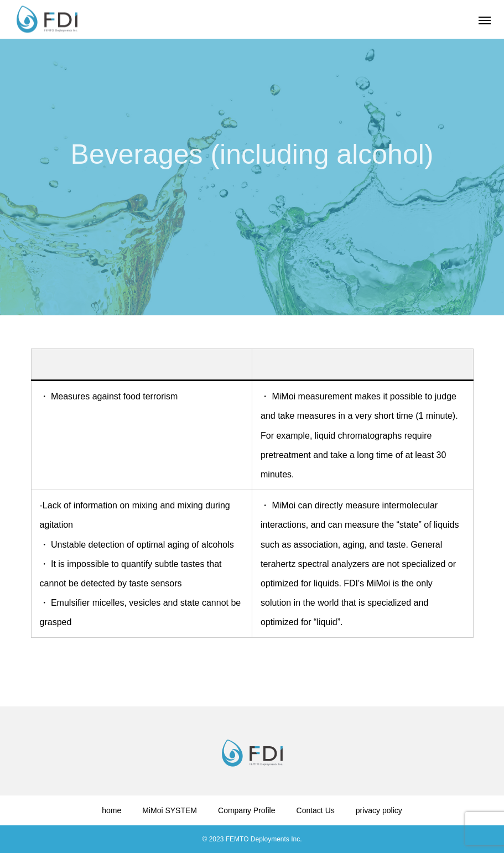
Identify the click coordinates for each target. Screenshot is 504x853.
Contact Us (316, 810)
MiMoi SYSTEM (170, 810)
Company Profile (247, 810)
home (111, 810)
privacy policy (379, 810)
